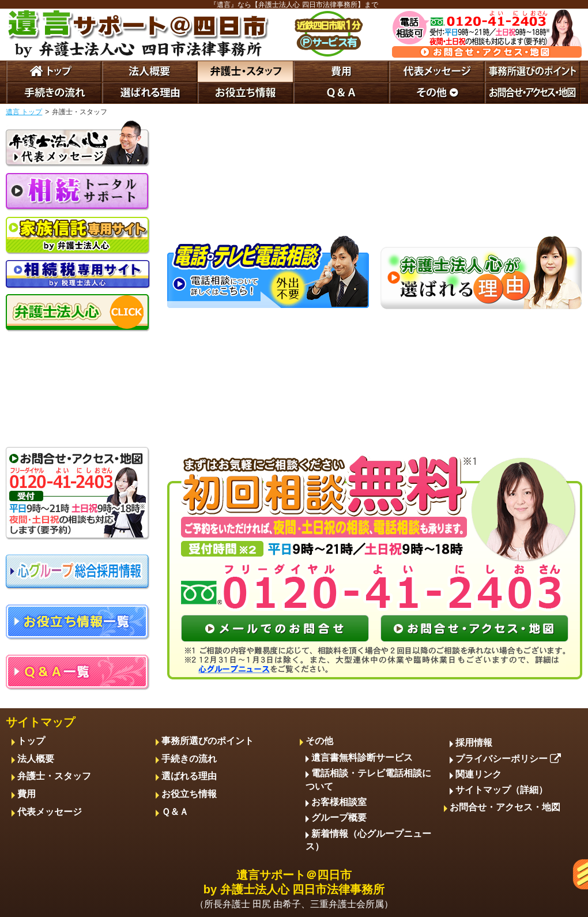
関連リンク (478, 774)
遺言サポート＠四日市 (294, 890)
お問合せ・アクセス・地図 (505, 807)
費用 (27, 794)
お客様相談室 (339, 802)
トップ (31, 741)
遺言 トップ (24, 112)
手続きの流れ (189, 759)
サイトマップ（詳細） (502, 790)
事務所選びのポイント (208, 741)
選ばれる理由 (189, 776)
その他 (319, 741)
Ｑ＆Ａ (175, 812)
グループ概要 (339, 818)
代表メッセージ (50, 812)
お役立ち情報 (189, 794)
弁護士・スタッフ (54, 776)
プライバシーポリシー (508, 759)
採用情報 (474, 743)
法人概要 (36, 759)
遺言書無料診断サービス (362, 758)
